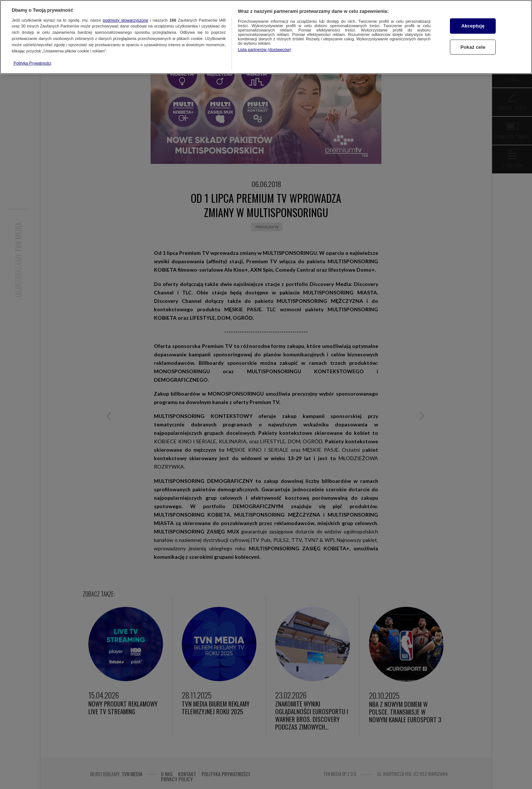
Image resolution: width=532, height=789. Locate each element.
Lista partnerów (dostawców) (264, 49)
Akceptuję (473, 26)
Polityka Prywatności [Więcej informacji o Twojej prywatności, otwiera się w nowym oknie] (32, 63)
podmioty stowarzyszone (126, 20)
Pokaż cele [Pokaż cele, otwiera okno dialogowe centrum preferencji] (473, 47)
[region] (266, 37)
